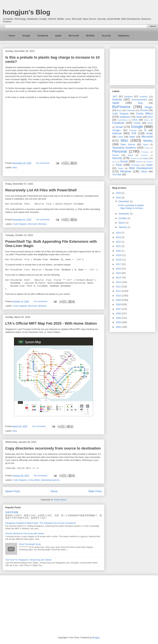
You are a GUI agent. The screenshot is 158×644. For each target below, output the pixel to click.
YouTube (117, 174)
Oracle (147, 148)
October (123, 218)
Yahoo (144, 172)
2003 (119, 327)
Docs (150, 117)
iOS (134, 133)
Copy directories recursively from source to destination (53, 448)
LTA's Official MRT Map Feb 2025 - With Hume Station (51, 323)
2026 (119, 193)
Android (117, 100)
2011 (119, 291)
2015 (119, 273)
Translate (136, 165)
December (124, 201)
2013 (119, 282)
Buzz (119, 110)
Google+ (117, 130)
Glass (150, 123)
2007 (119, 309)
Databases (124, 36)
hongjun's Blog (26, 12)
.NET (115, 97)
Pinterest (145, 152)
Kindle (150, 133)
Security (106, 36)
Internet (117, 133)
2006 (119, 313)
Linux (120, 137)
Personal (119, 151)
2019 (119, 255)
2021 (119, 246)
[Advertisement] (132, 66)
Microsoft (74, 36)
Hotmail (133, 130)
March (122, 223)
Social (124, 161)
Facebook (43, 36)
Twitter (149, 165)
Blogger (149, 107)
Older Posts (95, 491)
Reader (116, 155)
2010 (119, 296)
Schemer (144, 155)
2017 (119, 264)
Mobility (90, 36)
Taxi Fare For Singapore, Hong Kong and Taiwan (28, 560)
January (123, 227)
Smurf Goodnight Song (30, 544)
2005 (119, 318)
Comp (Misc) (34, 480)
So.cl (114, 162)
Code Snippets (20, 224)
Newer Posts (13, 491)
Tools (119, 165)
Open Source (128, 144)
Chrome (144, 110)
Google (26, 36)
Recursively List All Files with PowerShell (41, 190)
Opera (146, 145)
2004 (119, 322)
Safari (130, 155)
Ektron (147, 120)
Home (12, 36)
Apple (58, 36)
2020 (119, 251)
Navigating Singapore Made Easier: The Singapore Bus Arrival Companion (41, 523)
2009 (119, 300)
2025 (119, 198)
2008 (119, 304)
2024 (119, 233)
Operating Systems (50, 480)
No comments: (43, 163)
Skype (146, 158)
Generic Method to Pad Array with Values (25, 533)
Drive (135, 120)
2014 (119, 278)
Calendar (131, 110)
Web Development (141, 168)
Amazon (128, 97)
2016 (119, 269)
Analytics (144, 97)
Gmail (119, 127)
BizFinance (121, 107)
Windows (42, 224)
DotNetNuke (123, 120)
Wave (121, 168)
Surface (150, 162)
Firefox (137, 123)
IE (145, 130)
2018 (119, 260)
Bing (140, 103)
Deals (139, 117)
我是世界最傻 (12, 512)
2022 (119, 242)
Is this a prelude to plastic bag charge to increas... (131, 207)
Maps (132, 137)
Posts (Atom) (60, 500)
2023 (119, 237)
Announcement (139, 100)
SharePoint (135, 158)
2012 (119, 287)
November (124, 214)
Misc (15, 167)
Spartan (139, 162)
